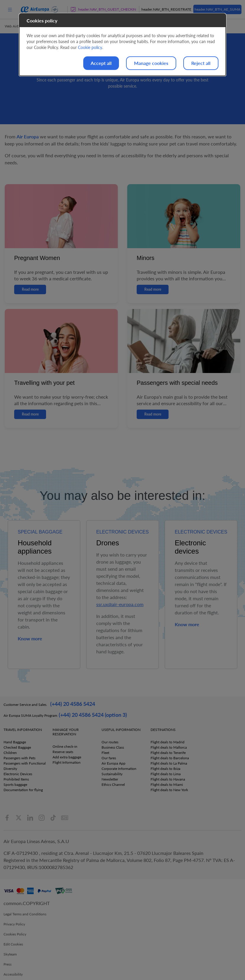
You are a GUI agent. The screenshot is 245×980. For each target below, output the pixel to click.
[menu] (10, 9)
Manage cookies (151, 63)
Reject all (201, 63)
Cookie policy (90, 47)
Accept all (101, 63)
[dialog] (122, 45)
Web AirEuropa (17, 26)
